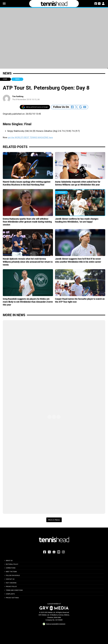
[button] (4, 4)
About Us (9, 561)
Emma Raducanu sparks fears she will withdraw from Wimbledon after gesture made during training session (27, 222)
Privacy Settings (12, 598)
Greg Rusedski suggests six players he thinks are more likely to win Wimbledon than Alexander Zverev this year (28, 302)
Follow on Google (13, 575)
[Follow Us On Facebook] (72, 107)
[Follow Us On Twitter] (76, 107)
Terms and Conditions (14, 590)
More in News (14, 315)
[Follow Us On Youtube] (85, 107)
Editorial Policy (12, 564)
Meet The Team (11, 572)
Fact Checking (11, 583)
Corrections (11, 568)
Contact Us (10, 579)
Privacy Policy (11, 586)
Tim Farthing (18, 96)
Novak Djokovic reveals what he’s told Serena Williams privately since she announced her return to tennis (28, 262)
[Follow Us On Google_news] (81, 107)
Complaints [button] (10, 594)
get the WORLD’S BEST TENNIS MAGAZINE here (30, 137)
